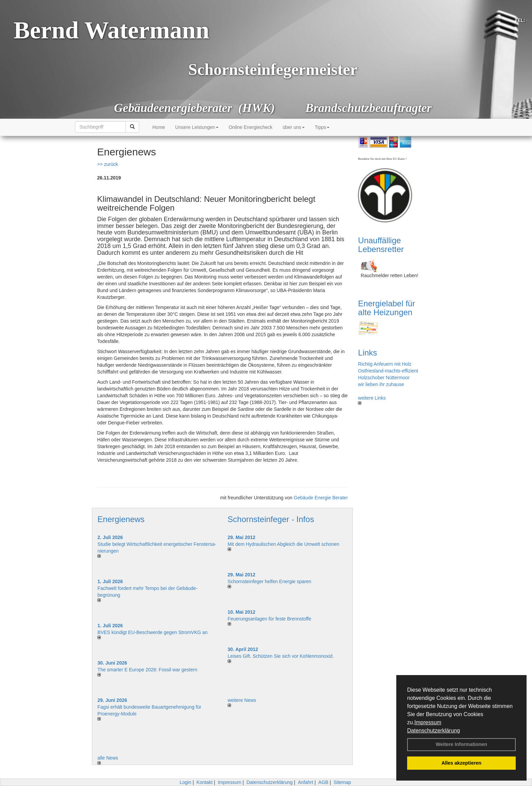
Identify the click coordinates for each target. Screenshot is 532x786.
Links (367, 353)
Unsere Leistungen (197, 127)
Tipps (322, 127)
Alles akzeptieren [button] (461, 763)
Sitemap (342, 782)
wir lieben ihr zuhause (381, 384)
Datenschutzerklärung (434, 731)
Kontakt (204, 782)
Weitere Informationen (461, 744)
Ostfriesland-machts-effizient (388, 371)
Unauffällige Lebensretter (381, 245)
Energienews (121, 519)
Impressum (428, 722)
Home (159, 127)
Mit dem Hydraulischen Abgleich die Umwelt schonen (283, 544)
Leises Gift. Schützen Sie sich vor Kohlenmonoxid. (281, 656)
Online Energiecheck (251, 127)
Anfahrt (306, 782)
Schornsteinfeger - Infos (271, 519)
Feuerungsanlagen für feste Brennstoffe (269, 619)
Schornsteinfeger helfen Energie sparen (270, 581)
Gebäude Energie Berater (321, 498)
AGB (323, 782)
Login (185, 782)
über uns (293, 127)
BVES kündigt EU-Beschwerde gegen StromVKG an (153, 632)
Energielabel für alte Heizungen (386, 308)
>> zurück (107, 164)
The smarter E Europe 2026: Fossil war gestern (147, 670)
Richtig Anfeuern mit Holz (385, 364)
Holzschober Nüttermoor (384, 378)
